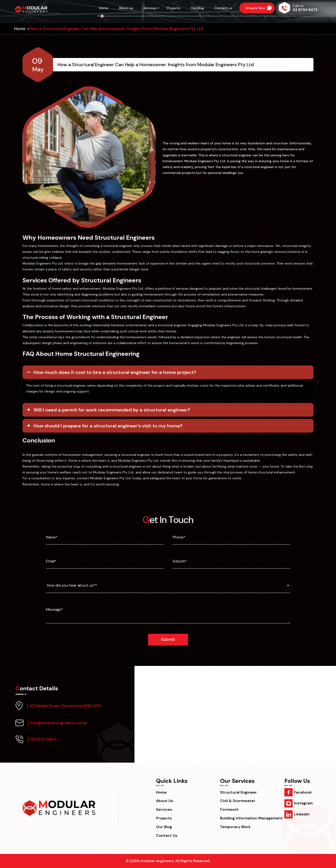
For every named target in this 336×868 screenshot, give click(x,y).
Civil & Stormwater (238, 801)
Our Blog (197, 8)
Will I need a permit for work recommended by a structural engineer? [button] (108, 410)
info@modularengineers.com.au (58, 723)
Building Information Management (251, 818)
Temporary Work (235, 827)
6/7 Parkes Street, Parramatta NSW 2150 (64, 706)
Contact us (223, 8)
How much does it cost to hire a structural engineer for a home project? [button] (111, 372)
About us (126, 8)
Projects (174, 8)
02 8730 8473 (42, 739)
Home (104, 8)
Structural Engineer (239, 792)
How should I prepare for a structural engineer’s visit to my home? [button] (104, 426)
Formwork (229, 809)
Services (150, 8)
